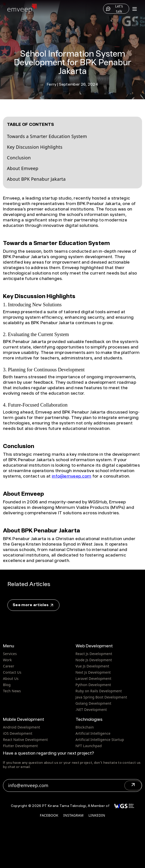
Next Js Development (93, 672)
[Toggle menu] (135, 9)
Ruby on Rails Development (99, 691)
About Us (11, 678)
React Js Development (94, 654)
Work (7, 660)
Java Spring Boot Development (101, 697)
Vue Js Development (92, 666)
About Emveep (23, 168)
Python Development (93, 685)
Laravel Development (94, 678)
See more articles (33, 605)
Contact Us (12, 672)
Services (10, 654)
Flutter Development (20, 746)
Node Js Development (94, 660)
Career (9, 666)
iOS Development (18, 733)
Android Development (22, 727)
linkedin (97, 815)
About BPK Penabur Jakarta (36, 179)
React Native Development (25, 740)
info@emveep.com (72, 476)
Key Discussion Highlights (35, 147)
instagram (73, 815)
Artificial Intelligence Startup (100, 740)
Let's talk (114, 9)
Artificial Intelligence (93, 733)
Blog (7, 685)
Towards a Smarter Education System (47, 136)
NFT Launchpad (89, 746)
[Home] (22, 9)
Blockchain (85, 727)
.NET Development (91, 710)
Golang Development (94, 703)
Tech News (12, 691)
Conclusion (19, 158)
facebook (49, 815)
